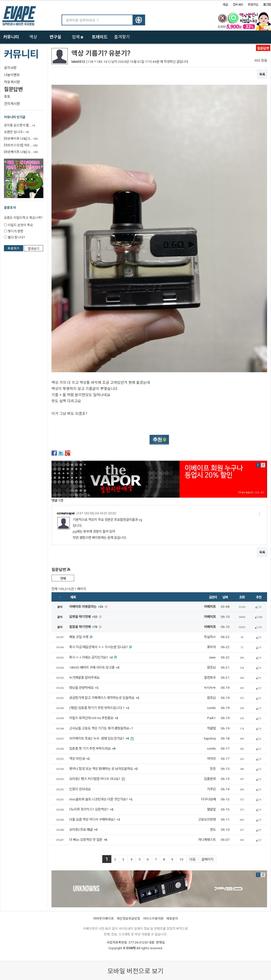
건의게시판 (12, 104)
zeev (212, 657)
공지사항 (10, 68)
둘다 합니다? (16, 237)
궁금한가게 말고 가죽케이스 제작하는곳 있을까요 (104, 698)
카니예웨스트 (207, 840)
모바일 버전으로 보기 (135, 971)
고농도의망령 (207, 819)
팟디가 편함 (16, 231)
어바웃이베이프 (103, 919)
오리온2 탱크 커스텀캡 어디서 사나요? (95, 779)
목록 (262, 75)
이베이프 (210, 607)
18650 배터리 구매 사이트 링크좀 (94, 667)
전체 (63, 579)
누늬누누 (210, 688)
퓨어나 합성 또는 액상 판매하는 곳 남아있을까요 (103, 769)
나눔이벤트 (12, 75)
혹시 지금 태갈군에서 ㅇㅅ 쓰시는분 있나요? (99, 647)
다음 (192, 859)
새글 (225, 5)
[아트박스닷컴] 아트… (21, 145)
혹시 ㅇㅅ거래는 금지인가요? (91, 657)
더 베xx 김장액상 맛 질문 (88, 840)
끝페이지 (207, 859)
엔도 (213, 830)
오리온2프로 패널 (83, 830)
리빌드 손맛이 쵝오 (20, 225)
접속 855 (238, 5)
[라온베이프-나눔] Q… (21, 139)
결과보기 (34, 249)
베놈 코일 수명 (79, 637)
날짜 (225, 597)
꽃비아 (211, 647)
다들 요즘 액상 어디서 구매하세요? (95, 819)
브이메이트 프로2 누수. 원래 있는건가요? (100, 738)
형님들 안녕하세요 (84, 688)
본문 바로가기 (0, 1)
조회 (242, 597)
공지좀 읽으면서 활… (20, 125)
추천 (259, 597)
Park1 (212, 718)
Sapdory (210, 738)
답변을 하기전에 (84, 617)
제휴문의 (172, 919)
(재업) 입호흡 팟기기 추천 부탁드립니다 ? (99, 708)
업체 (78, 37)
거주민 (211, 789)
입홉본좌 (210, 779)
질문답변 (13, 89)
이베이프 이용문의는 (87, 607)
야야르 (211, 759)
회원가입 (253, 5)
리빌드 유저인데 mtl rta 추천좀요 (94, 718)
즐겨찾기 (122, 37)
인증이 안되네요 (80, 789)
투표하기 (14, 248)
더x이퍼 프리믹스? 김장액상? (91, 809)
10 (181, 859)
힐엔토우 (210, 678)
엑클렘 (211, 728)
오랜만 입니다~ (16, 132)
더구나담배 (208, 799)
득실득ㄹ (210, 637)
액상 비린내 (79, 759)
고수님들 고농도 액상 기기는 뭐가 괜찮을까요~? (101, 728)
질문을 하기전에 (84, 627)
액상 (33, 37)
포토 (7, 97)
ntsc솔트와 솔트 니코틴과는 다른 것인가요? (101, 799)
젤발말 (211, 809)
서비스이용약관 (153, 919)
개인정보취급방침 (128, 919)
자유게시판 (12, 82)
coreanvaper (66, 513)
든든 (213, 769)
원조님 (211, 667)
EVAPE (131, 948)
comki (211, 708)
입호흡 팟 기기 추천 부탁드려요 (92, 749)
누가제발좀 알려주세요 (84, 678)
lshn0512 (78, 62)
